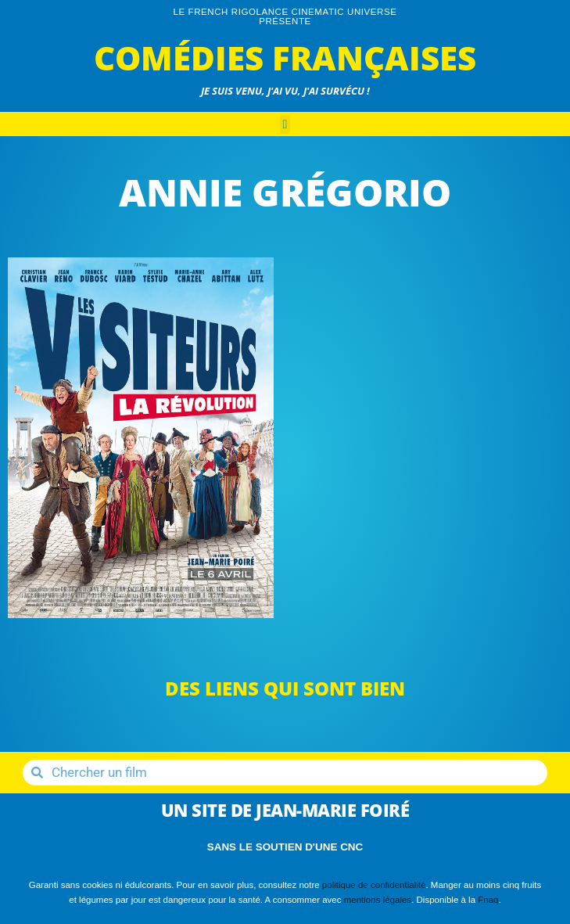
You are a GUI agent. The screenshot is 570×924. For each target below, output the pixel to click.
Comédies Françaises (285, 58)
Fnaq (488, 900)
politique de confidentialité (374, 885)
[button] (285, 124)
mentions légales (378, 900)
